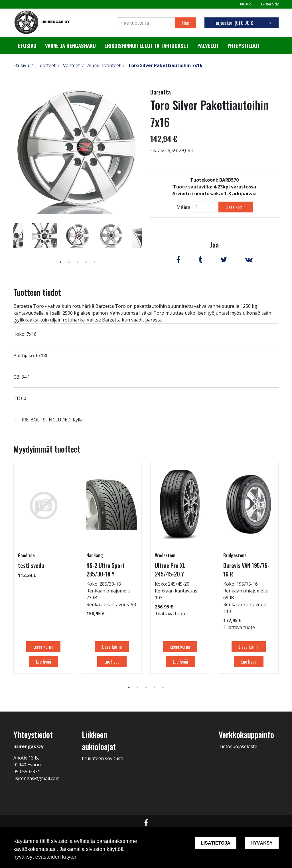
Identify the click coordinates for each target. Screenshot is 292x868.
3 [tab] (78, 262)
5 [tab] (95, 262)
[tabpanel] (78, 236)
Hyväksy (262, 843)
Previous (9, 244)
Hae (185, 23)
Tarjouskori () (233, 23)
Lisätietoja (216, 843)
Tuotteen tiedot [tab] (37, 292)
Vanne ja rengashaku (70, 46)
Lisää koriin (236, 207)
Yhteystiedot (244, 46)
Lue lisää (43, 662)
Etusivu (27, 46)
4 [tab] (86, 262)
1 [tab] (60, 262)
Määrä (183, 207)
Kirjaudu (247, 4)
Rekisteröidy (269, 4)
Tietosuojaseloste (238, 746)
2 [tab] (69, 262)
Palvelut (208, 46)
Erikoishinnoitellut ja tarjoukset (147, 46)
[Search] (146, 23)
